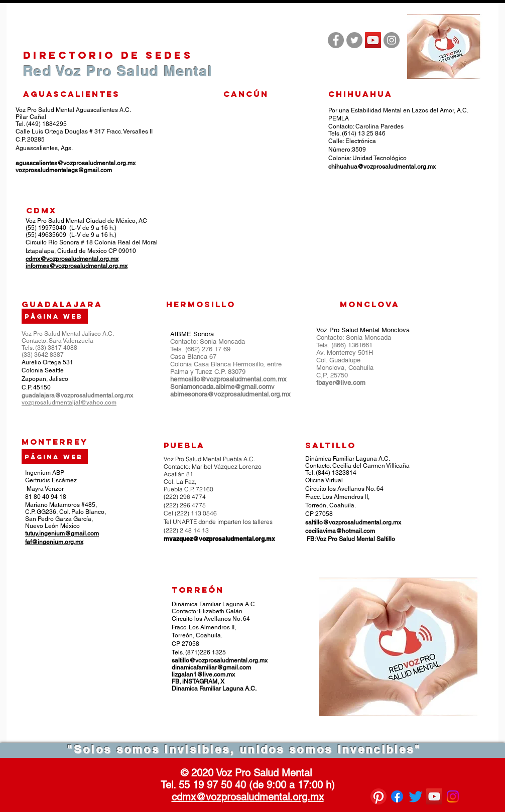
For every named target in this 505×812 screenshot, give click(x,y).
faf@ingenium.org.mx (54, 542)
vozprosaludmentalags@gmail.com (64, 170)
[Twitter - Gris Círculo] (354, 40)
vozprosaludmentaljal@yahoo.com (69, 402)
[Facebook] (397, 796)
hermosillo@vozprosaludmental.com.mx (228, 379)
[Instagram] (453, 796)
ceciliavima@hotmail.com (340, 531)
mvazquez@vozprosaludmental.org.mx (219, 539)
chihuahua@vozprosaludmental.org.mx (382, 167)
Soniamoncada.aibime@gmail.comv (222, 387)
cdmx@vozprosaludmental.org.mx (72, 259)
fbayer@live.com (341, 383)
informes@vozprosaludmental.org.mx (77, 266)
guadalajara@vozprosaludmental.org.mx (77, 395)
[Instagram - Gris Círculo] (392, 40)
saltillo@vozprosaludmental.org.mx (353, 522)
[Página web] (55, 457)
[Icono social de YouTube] (373, 40)
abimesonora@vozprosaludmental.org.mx (230, 394)
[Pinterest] (378, 796)
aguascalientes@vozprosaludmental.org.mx (76, 163)
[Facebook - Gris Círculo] (336, 40)
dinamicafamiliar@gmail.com (211, 667)
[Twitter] (416, 796)
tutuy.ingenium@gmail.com (62, 533)
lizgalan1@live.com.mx (203, 674)
